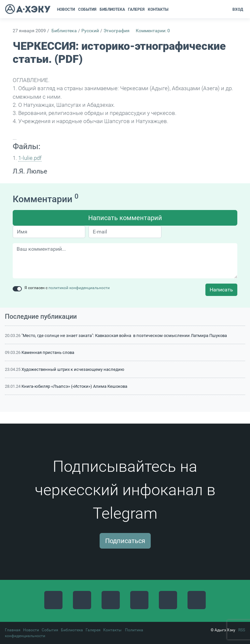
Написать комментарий (125, 218)
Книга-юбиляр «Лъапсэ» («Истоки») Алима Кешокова (74, 386)
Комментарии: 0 (153, 31)
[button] (172, 9)
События (50, 630)
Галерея (93, 630)
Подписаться (125, 541)
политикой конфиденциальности (79, 288)
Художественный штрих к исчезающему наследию (73, 369)
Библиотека (64, 31)
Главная (13, 630)
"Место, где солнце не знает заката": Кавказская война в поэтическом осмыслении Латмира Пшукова (124, 336)
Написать (221, 290)
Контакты (112, 630)
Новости (31, 630)
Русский (90, 31)
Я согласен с (67, 288)
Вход (238, 9)
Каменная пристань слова (48, 352)
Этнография (117, 31)
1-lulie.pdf (30, 158)
